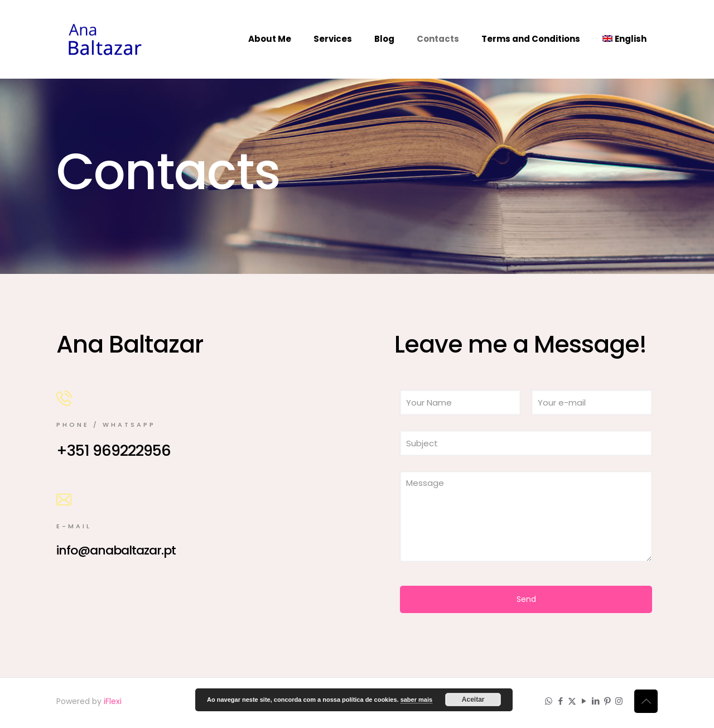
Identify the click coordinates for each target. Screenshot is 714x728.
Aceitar (473, 700)
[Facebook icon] (560, 701)
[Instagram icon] (619, 701)
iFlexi (113, 701)
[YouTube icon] (584, 701)
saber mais (416, 700)
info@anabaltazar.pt (116, 550)
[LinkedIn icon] (595, 701)
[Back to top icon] (646, 701)
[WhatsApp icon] (549, 701)
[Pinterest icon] (607, 701)
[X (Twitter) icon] (572, 701)
